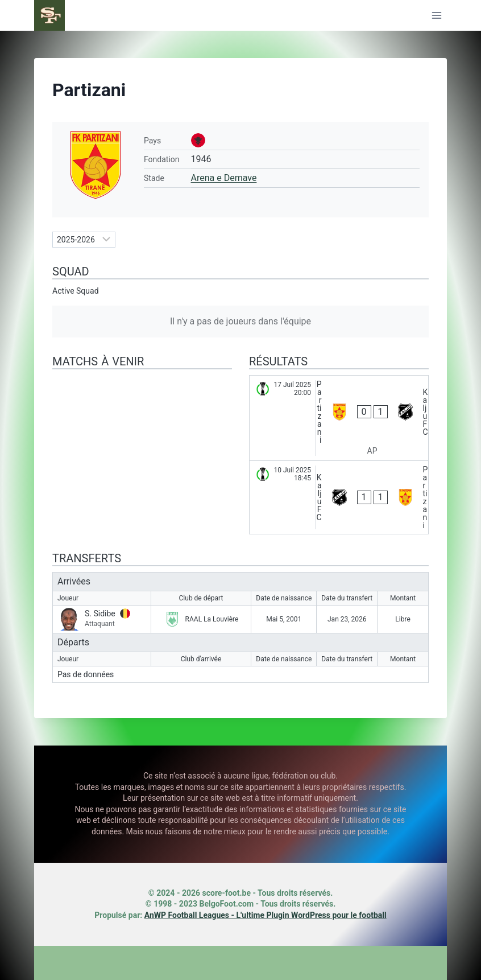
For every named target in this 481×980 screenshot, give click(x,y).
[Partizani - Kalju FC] (339, 418)
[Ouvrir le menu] (436, 15)
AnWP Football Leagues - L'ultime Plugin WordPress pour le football (266, 915)
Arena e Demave (224, 178)
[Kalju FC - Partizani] (339, 497)
